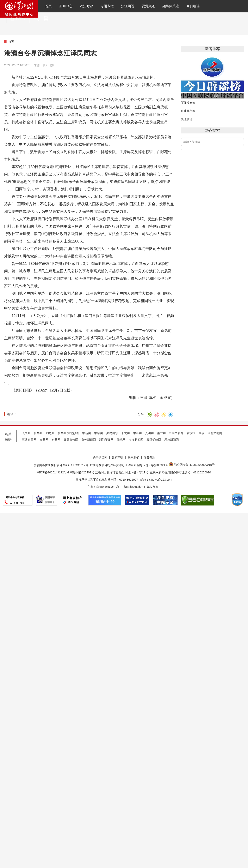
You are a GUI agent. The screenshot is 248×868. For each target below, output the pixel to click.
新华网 (38, 433)
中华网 (99, 433)
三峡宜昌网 (29, 440)
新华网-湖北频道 (69, 433)
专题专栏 (107, 6)
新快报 (191, 433)
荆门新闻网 (106, 440)
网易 (201, 433)
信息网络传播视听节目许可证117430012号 (61, 465)
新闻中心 (66, 6)
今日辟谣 (193, 6)
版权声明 (117, 457)
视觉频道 (148, 6)
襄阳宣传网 (71, 440)
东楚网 (56, 440)
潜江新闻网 (136, 440)
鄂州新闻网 (89, 440)
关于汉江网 (100, 457)
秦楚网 (44, 440)
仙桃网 (121, 440)
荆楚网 (50, 433)
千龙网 (125, 433)
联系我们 (134, 457)
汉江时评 (86, 6)
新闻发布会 (188, 103)
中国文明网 (176, 433)
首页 (48, 6)
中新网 (87, 433)
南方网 (161, 433)
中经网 (137, 433)
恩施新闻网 (172, 440)
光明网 (149, 433)
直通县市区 (188, 111)
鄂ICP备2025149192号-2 (54, 472)
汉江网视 (128, 6)
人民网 (26, 433)
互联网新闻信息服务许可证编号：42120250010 (180, 472)
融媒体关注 (171, 6)
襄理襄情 (187, 119)
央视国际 (112, 433)
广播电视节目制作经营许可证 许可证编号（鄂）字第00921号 (129, 465)
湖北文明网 (215, 433)
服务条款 (149, 457)
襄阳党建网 (154, 440)
